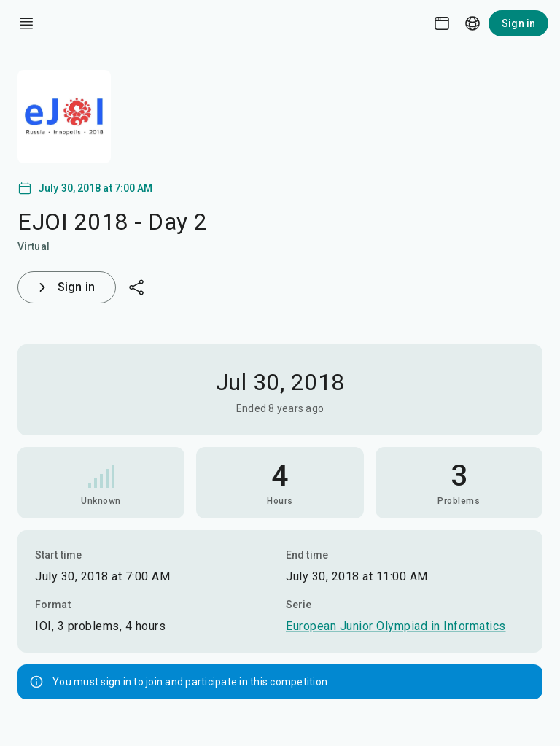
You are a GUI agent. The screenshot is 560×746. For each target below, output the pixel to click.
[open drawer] (26, 23)
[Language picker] (472, 23)
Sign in (518, 23)
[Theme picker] (442, 23)
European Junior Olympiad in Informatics (396, 626)
